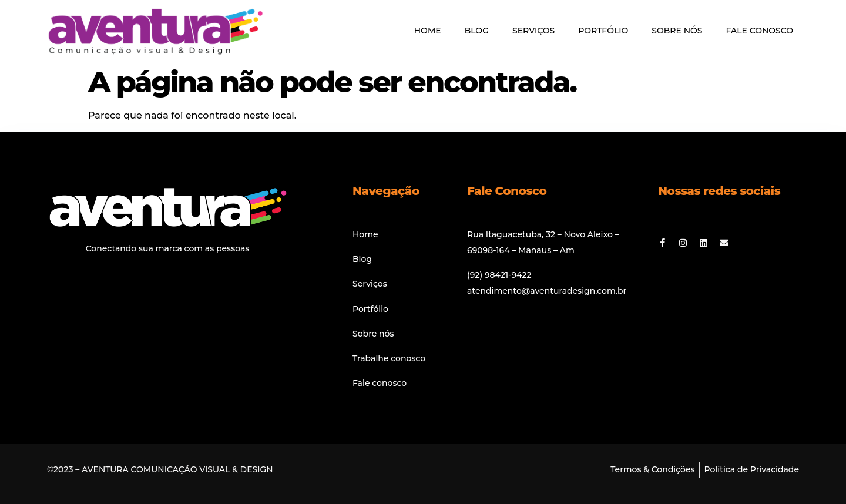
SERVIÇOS (533, 31)
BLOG (477, 31)
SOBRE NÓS (677, 31)
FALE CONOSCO (760, 31)
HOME (428, 31)
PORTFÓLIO (603, 31)
